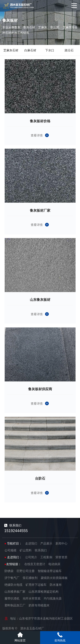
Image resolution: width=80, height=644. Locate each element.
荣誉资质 (61, 557)
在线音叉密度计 (35, 564)
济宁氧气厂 (12, 578)
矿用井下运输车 (36, 585)
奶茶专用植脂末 (39, 605)
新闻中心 (61, 543)
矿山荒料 (26, 550)
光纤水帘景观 (32, 598)
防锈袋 (9, 571)
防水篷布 (56, 585)
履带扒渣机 (12, 598)
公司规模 (10, 550)
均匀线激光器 (53, 598)
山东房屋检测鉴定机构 (44, 592)
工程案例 (46, 557)
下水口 (50, 50)
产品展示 (46, 543)
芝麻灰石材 (11, 50)
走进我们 (31, 543)
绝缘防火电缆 (13, 585)
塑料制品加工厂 (15, 605)
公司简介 (31, 557)
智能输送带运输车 (50, 571)
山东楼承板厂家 (15, 592)
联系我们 (41, 550)
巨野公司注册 (26, 571)
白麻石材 (30, 50)
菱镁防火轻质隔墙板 (54, 578)
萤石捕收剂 (30, 578)
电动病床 (54, 564)
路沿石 (69, 50)
